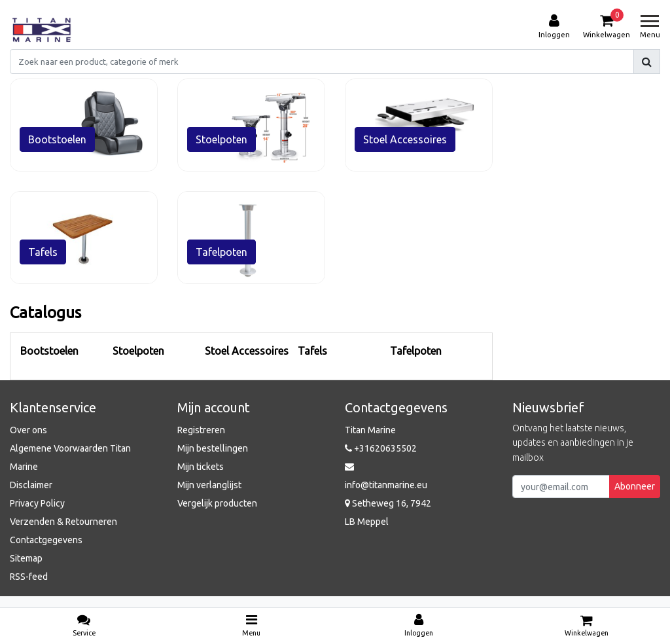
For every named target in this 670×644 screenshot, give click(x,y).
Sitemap (26, 558)
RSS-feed (29, 577)
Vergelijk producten (217, 503)
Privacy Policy (37, 503)
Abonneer (635, 486)
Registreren (201, 430)
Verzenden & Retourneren (63, 522)
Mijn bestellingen (213, 448)
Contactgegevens (46, 540)
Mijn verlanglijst (209, 485)
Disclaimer (31, 485)
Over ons (28, 430)
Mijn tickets (201, 467)
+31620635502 (381, 448)
